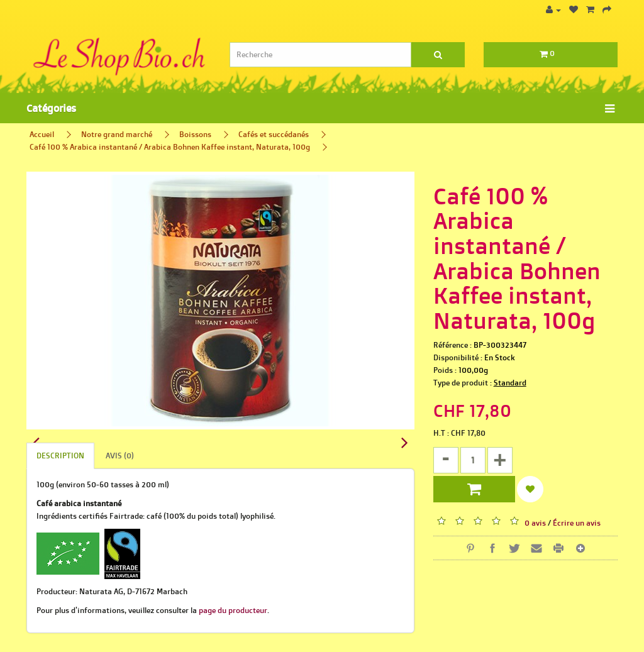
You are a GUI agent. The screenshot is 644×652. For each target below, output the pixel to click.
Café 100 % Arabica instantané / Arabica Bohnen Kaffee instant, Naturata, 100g (170, 147)
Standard (510, 383)
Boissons (195, 134)
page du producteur (233, 610)
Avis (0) (120, 456)
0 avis (535, 523)
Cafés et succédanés (274, 134)
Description (60, 456)
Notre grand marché (117, 134)
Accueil (42, 134)
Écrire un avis (577, 523)
